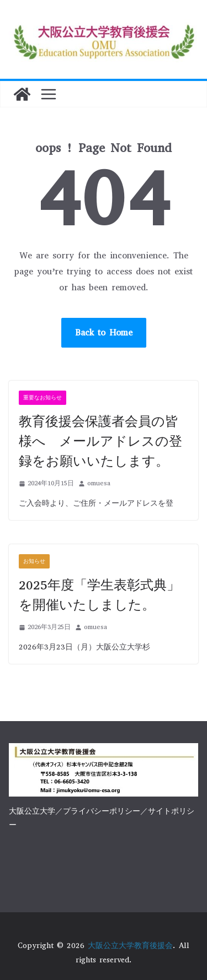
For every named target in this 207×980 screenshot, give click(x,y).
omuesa (99, 483)
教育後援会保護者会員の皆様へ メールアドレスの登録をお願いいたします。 (100, 441)
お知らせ (34, 561)
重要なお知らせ (43, 397)
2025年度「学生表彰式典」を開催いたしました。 (99, 595)
